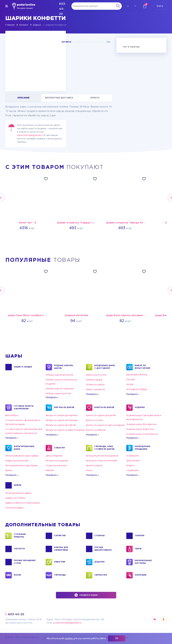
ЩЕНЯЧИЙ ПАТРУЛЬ (137, 375)
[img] (7, 6)
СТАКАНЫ (100, 536)
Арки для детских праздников (102, 456)
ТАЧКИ (130, 384)
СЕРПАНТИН (101, 575)
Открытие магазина (56, 465)
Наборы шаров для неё (58, 393)
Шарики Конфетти (56, 25)
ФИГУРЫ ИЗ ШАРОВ (64, 408)
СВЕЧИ (138, 549)
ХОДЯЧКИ (140, 408)
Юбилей (50, 470)
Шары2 (37, 25)
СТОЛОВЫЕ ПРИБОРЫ (20, 536)
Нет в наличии (131, 47)
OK (163, 619)
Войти (160, 6)
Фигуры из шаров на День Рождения (65, 430)
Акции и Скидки (23, 367)
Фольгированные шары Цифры (22, 456)
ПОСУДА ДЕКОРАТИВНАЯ (103, 549)
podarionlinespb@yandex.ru (30, 135)
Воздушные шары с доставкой (105, 367)
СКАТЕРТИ (19, 549)
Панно (89, 470)
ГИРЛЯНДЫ (60, 575)
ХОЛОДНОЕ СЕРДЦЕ (137, 389)
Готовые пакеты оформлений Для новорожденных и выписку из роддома (24, 433)
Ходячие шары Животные (140, 429)
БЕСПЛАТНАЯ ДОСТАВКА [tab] (59, 98)
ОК (117, 638)
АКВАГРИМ (60, 562)
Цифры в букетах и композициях (23, 503)
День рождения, (54, 456)
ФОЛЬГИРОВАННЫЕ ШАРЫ (24, 448)
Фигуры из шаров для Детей (61, 425)
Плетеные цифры (15, 508)
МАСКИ (17, 575)
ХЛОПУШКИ (141, 575)
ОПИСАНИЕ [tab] (23, 98)
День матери (133, 461)
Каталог (24, 25)
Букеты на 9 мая (95, 420)
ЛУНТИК (131, 380)
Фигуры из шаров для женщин (62, 420)
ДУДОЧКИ (99, 562)
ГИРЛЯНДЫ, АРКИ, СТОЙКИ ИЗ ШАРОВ (104, 448)
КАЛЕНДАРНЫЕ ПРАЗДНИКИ (143, 448)
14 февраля (133, 470)
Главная (10, 25)
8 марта (130, 465)
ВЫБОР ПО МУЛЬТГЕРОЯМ (143, 367)
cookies (69, 638)
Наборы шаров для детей (59, 375)
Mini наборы (12, 415)
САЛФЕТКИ (60, 536)
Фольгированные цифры (19, 493)
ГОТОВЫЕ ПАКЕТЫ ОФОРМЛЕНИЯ (24, 408)
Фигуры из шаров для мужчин (62, 415)
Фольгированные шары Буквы (22, 465)
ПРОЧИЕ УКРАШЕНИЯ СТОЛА (25, 562)
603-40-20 (16, 614)
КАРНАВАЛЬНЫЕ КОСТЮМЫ (143, 562)
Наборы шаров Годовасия (60, 389)
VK (155, 619)
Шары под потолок (96, 375)
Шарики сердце (94, 380)
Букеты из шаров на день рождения (105, 425)
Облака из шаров (95, 384)
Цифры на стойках (15, 498)
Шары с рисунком (95, 389)
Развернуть (51, 397)
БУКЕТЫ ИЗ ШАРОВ (104, 408)
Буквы (9, 470)
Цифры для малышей (17, 461)
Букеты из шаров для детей (101, 415)
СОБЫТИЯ (59, 448)
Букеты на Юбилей (96, 430)
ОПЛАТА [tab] (95, 98)
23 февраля (133, 456)
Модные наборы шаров (64, 367)
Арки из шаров (94, 465)
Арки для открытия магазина (102, 461)
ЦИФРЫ (18, 485)
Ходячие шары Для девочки (141, 424)
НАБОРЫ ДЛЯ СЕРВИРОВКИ (61, 549)
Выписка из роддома (57, 461)
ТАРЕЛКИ (139, 536)
